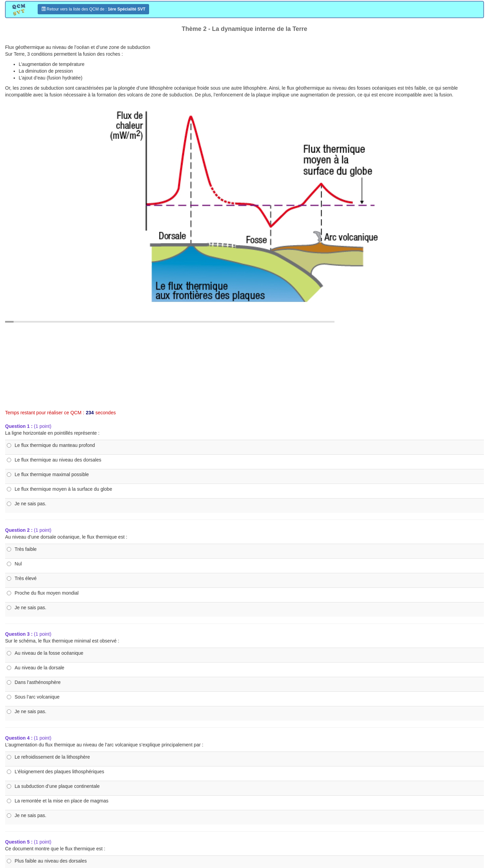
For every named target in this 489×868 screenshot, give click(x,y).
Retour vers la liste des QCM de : (93, 9)
